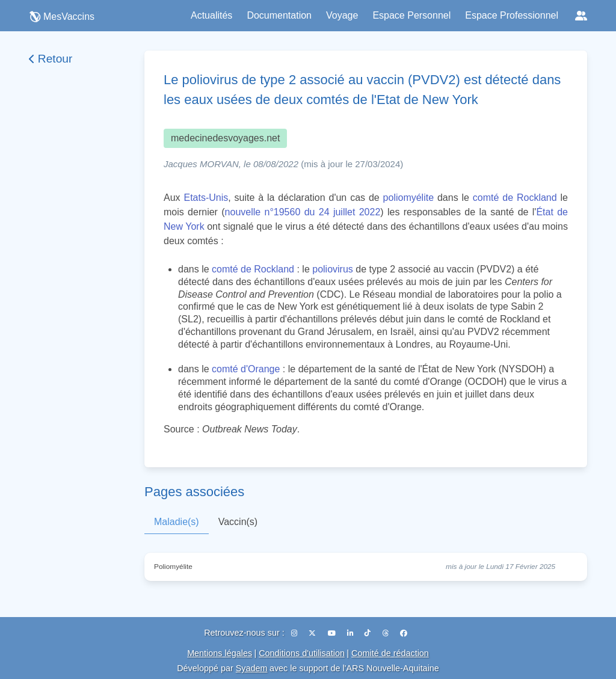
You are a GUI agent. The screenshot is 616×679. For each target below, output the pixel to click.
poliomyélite (408, 198)
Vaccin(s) (238, 522)
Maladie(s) (177, 522)
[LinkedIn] (351, 633)
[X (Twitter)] (313, 633)
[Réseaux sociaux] (581, 16)
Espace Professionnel (512, 15)
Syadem (252, 668)
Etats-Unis (206, 198)
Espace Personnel (411, 15)
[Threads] (387, 633)
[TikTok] (368, 633)
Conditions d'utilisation (302, 653)
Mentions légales (220, 653)
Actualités (211, 15)
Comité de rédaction (390, 653)
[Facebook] (404, 633)
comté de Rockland (515, 198)
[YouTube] (333, 633)
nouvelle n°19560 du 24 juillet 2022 (303, 212)
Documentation (279, 15)
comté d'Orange (246, 369)
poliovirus (333, 269)
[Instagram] (295, 633)
